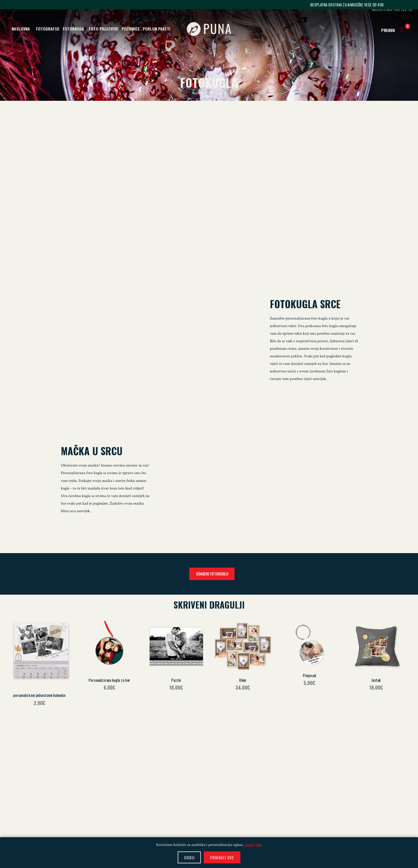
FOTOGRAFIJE (48, 29)
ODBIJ (189, 857)
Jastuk (376, 680)
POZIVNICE (131, 29)
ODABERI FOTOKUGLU (212, 574)
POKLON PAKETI (157, 29)
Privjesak (309, 675)
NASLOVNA (21, 29)
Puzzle (176, 680)
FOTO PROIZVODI (104, 29)
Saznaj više (253, 845)
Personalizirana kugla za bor (109, 680)
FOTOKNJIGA (73, 29)
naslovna (200, 93)
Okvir (243, 680)
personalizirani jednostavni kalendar (39, 695)
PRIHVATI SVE (222, 857)
